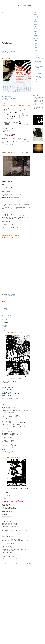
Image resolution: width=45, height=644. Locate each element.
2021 (35, 21)
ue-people (36, 96)
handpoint (7, 100)
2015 (35, 32)
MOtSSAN (4, 395)
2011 (35, 39)
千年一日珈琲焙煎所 (8, 194)
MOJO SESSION (7, 453)
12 (35, 40)
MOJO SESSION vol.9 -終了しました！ (12, 332)
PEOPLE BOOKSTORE (23, 5)
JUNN (3, 392)
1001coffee (7, 147)
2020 (35, 23)
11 (35, 42)
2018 (35, 26)
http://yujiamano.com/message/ (7, 50)
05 (35, 52)
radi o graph (13, 296)
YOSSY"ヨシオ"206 (11, 523)
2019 (35, 25)
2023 (35, 18)
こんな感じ (16, 526)
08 (35, 47)
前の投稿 (29, 563)
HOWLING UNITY (9, 315)
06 (35, 51)
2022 (35, 19)
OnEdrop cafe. (5, 304)
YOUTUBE (6, 326)
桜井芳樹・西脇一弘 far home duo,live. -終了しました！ (15, 154)
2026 (35, 13)
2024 (35, 16)
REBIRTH (5, 383)
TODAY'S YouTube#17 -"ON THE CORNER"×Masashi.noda (10, 237)
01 (35, 85)
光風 (3, 394)
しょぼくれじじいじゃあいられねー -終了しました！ (16, 106)
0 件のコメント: (16, 52)
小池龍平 (10, 392)
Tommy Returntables (5, 314)
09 (35, 45)
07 (35, 49)
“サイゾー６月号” (6, 97)
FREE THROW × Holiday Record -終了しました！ (15, 457)
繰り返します (8, 429)
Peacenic (3, 324)
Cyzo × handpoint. (6, 59)
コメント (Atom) (7, 566)
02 (35, 83)
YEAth (8, 296)
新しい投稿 (4, 563)
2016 (35, 30)
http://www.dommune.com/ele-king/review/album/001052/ (12, 209)
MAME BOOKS (4, 320)
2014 (35, 33)
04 (35, 80)
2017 (35, 28)
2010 (35, 87)
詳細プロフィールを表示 (37, 112)
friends (6, 559)
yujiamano (7, 53)
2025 (35, 14)
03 (35, 81)
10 (35, 44)
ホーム (17, 563)
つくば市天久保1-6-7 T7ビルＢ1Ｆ (8, 497)
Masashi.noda (12, 294)
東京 (3, 13)
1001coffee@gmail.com (15, 197)
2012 (35, 37)
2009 (35, 89)
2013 (35, 35)
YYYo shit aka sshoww (18, 378)
